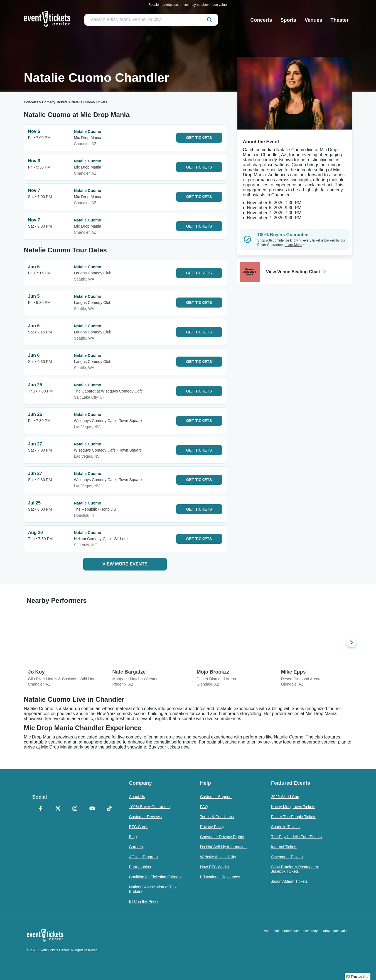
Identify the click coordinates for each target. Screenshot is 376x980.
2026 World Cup (285, 797)
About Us (137, 797)
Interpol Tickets (284, 847)
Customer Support (216, 797)
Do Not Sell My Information (223, 847)
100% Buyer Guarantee (149, 807)
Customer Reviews (145, 817)
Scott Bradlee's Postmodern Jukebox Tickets (295, 869)
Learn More (295, 245)
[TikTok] (109, 809)
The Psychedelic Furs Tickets (296, 837)
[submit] (210, 20)
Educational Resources (220, 877)
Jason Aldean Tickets (289, 881)
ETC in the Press (144, 901)
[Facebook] (41, 809)
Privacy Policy (212, 827)
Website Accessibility (218, 857)
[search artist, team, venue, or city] (151, 20)
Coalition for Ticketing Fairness (156, 877)
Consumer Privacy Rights (222, 837)
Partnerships (140, 867)
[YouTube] (92, 809)
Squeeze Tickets (285, 827)
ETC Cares (139, 827)
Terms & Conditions (217, 817)
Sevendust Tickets (287, 857)
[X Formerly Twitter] (58, 809)
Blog (133, 837)
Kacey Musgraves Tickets (293, 807)
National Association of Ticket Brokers (154, 889)
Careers (136, 847)
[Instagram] (75, 809)
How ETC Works (214, 867)
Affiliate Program (143, 857)
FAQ (204, 807)
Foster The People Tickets (294, 817)
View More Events (125, 564)
